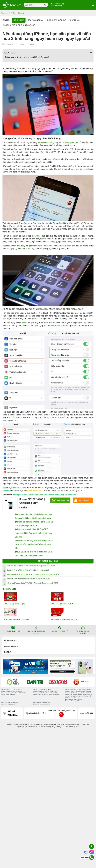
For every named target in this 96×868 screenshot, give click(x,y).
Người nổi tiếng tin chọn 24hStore (19, 25)
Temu (24, 323)
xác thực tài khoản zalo (54, 326)
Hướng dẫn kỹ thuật (56, 20)
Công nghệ (19, 20)
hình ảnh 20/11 (24, 249)
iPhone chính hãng (46, 142)
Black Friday (43, 246)
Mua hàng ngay (63, 500)
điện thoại (36, 236)
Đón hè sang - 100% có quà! (15, 604)
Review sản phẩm (35, 20)
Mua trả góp (84, 500)
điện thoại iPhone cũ (72, 142)
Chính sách (11, 646)
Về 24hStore (11, 641)
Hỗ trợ (9, 652)
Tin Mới (6, 20)
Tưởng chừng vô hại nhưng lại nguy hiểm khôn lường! (27, 57)
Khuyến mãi (75, 20)
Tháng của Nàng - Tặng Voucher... (17, 619)
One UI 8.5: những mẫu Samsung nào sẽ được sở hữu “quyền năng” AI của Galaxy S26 (34, 544)
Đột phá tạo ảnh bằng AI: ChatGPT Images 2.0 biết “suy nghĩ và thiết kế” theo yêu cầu (33, 533)
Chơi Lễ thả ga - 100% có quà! (62, 604)
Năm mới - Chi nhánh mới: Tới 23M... (65, 619)
